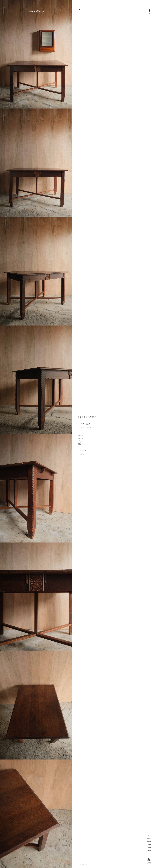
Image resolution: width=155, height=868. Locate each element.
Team (149, 847)
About (149, 836)
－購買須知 (81, 454)
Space (149, 842)
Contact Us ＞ (84, 451)
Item (150, 844)
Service (149, 839)
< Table (80, 10)
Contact (149, 853)
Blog (149, 850)
